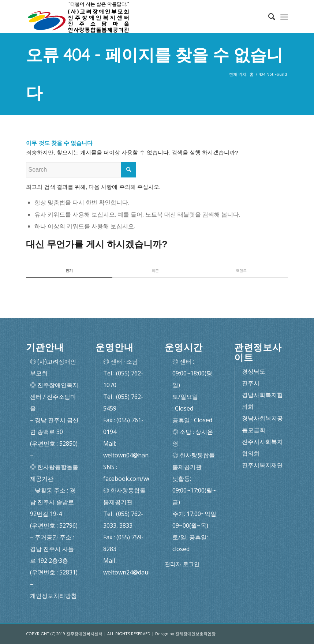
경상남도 (254, 371)
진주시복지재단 (262, 465)
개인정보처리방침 (53, 596)
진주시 (251, 383)
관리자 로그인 (182, 564)
